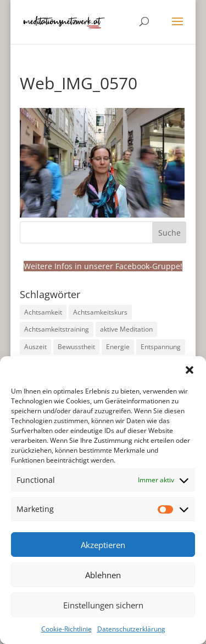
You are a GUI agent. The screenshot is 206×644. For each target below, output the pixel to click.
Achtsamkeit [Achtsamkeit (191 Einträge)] (43, 312)
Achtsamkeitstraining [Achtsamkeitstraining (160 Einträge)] (57, 329)
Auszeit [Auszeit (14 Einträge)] (35, 347)
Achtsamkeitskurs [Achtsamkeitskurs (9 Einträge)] (100, 312)
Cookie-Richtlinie (66, 629)
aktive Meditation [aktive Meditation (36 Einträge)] (126, 329)
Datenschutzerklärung (131, 629)
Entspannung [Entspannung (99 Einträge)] (161, 347)
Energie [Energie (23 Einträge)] (118, 347)
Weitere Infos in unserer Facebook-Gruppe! (103, 266)
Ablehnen (103, 575)
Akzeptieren (103, 545)
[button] (190, 370)
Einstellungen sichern (103, 605)
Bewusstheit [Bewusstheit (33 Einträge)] (76, 347)
